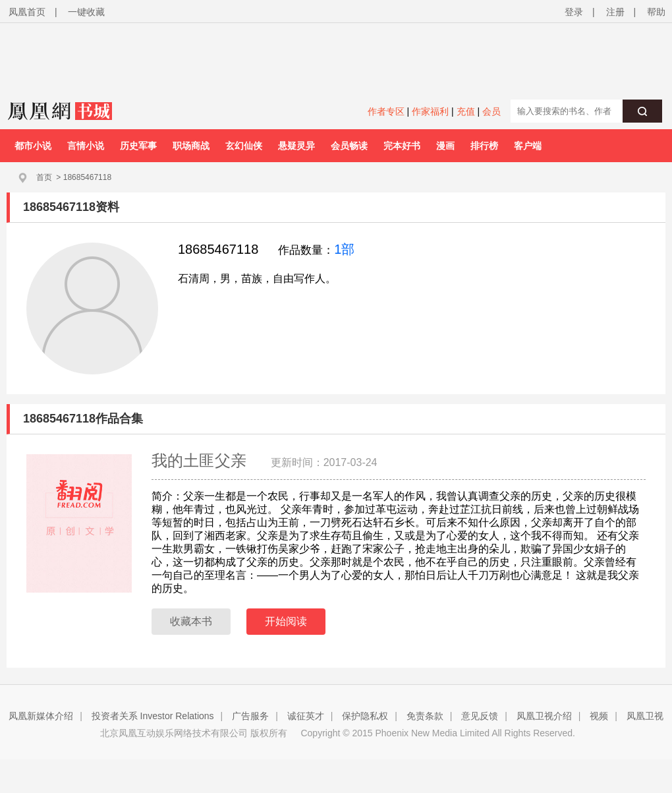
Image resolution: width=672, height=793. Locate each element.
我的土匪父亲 (201, 460)
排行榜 (484, 146)
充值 (466, 111)
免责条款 (425, 716)
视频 (599, 716)
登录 (574, 12)
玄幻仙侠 (244, 146)
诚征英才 (306, 716)
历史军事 (138, 146)
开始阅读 (286, 621)
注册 (615, 12)
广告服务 (250, 716)
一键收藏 (86, 12)
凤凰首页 (27, 12)
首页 (44, 177)
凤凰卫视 (645, 716)
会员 (491, 111)
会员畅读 (349, 146)
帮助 (656, 12)
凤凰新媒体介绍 (41, 716)
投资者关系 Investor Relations (153, 716)
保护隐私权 (365, 716)
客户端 (528, 146)
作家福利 (430, 111)
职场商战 (191, 146)
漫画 (445, 146)
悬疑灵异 (296, 146)
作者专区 (386, 111)
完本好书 (402, 146)
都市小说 (33, 146)
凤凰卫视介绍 (544, 716)
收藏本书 (191, 621)
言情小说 (86, 146)
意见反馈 (480, 716)
